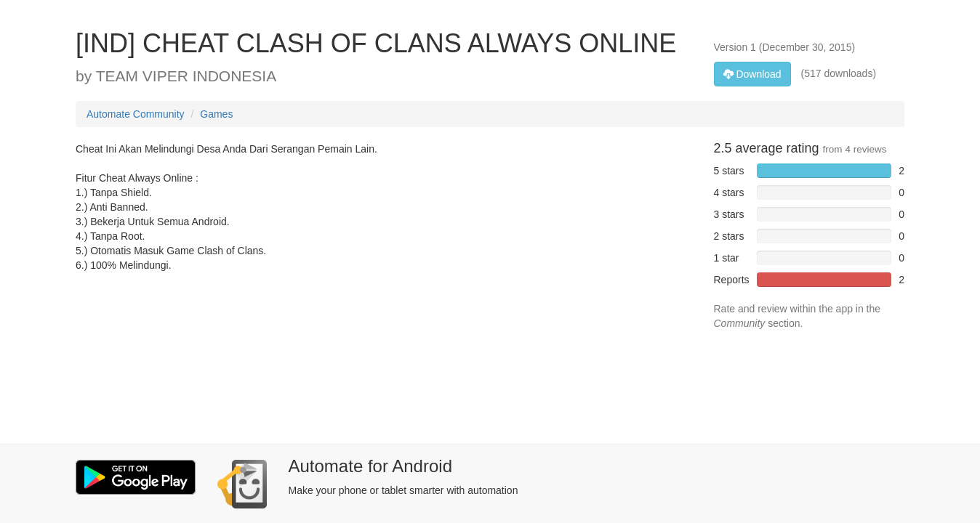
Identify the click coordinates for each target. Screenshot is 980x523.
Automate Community (136, 114)
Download (752, 74)
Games (216, 114)
